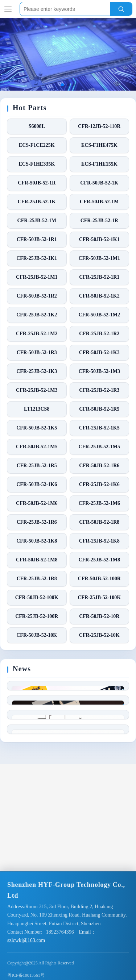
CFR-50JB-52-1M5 (37, 447)
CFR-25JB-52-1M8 (99, 560)
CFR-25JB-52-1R (99, 221)
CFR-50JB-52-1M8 (37, 560)
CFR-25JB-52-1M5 (99, 447)
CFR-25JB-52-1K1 (37, 258)
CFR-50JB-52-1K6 (37, 484)
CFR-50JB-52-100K (37, 597)
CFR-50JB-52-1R (37, 183)
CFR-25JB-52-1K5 (99, 428)
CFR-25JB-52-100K (99, 597)
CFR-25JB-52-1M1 (37, 277)
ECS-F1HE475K (99, 145)
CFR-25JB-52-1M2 (37, 334)
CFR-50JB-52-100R (99, 579)
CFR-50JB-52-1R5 (99, 409)
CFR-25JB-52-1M (37, 221)
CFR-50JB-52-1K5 (37, 428)
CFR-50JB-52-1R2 (37, 296)
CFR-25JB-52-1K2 (37, 315)
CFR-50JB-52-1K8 (37, 541)
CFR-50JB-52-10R (99, 616)
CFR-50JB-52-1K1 (99, 239)
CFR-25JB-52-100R (37, 616)
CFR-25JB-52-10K (99, 635)
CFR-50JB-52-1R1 (37, 239)
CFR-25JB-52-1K (37, 202)
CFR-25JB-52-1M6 (99, 503)
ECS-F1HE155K (99, 164)
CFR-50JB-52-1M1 (99, 258)
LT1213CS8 (37, 409)
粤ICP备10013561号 (26, 975)
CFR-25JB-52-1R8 (37, 579)
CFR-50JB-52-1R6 (99, 466)
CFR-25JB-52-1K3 (37, 371)
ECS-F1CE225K (37, 145)
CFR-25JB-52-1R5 (37, 466)
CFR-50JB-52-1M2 (99, 315)
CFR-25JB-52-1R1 (99, 277)
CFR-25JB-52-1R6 (37, 522)
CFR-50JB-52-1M (99, 202)
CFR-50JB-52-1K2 (99, 296)
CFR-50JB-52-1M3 (99, 371)
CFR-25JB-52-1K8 (99, 541)
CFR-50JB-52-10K (37, 635)
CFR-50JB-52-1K (99, 183)
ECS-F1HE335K (37, 164)
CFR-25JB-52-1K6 (99, 484)
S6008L (37, 126)
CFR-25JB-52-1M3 (37, 390)
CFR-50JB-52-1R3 (37, 352)
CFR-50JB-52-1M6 (37, 503)
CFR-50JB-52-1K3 (99, 352)
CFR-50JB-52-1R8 (99, 522)
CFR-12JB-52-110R (99, 126)
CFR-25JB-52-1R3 (99, 390)
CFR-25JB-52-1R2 (99, 334)
